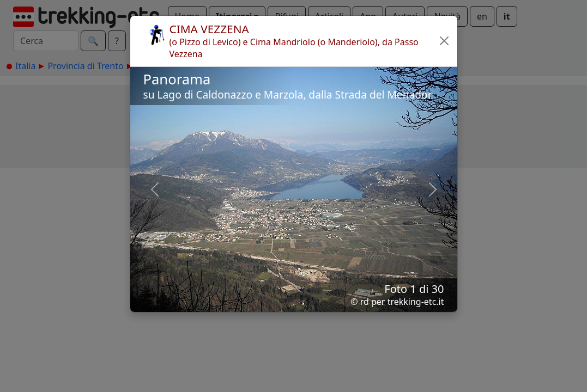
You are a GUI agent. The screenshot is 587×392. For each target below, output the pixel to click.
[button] (444, 41)
